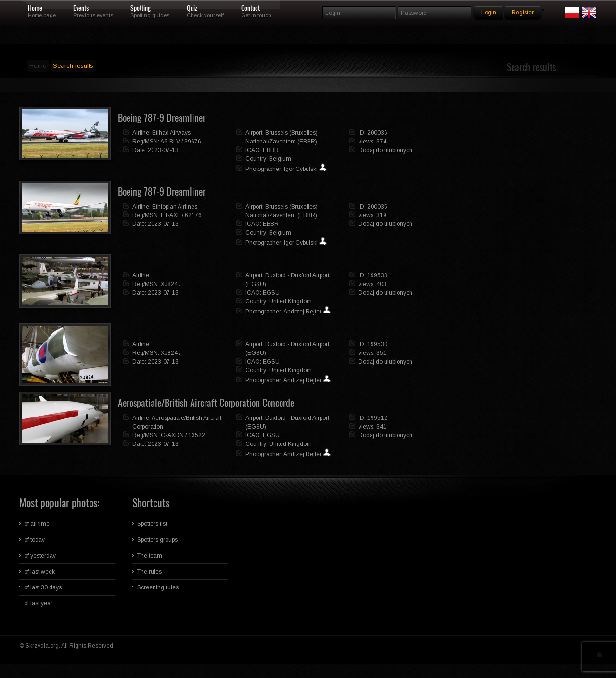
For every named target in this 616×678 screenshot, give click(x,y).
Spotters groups (157, 540)
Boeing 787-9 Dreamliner (162, 118)
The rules (149, 572)
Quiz (192, 8)
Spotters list (152, 524)
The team (150, 556)
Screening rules (158, 587)
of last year (38, 603)
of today (34, 540)
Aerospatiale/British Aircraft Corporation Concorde (206, 403)
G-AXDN (172, 435)
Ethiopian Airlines (175, 207)
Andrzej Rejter (302, 312)
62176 (193, 215)
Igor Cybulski (301, 169)
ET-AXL (171, 215)
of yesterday (40, 556)
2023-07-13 (163, 150)
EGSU (271, 293)
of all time (37, 524)
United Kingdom (290, 301)
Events (81, 8)
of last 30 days (43, 587)
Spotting (141, 8)
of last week (39, 572)
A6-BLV (170, 142)
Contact (250, 8)
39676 (193, 142)
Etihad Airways (171, 133)
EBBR (271, 150)
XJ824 (169, 284)
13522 (197, 435)
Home (35, 8)
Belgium (280, 159)
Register (523, 13)
